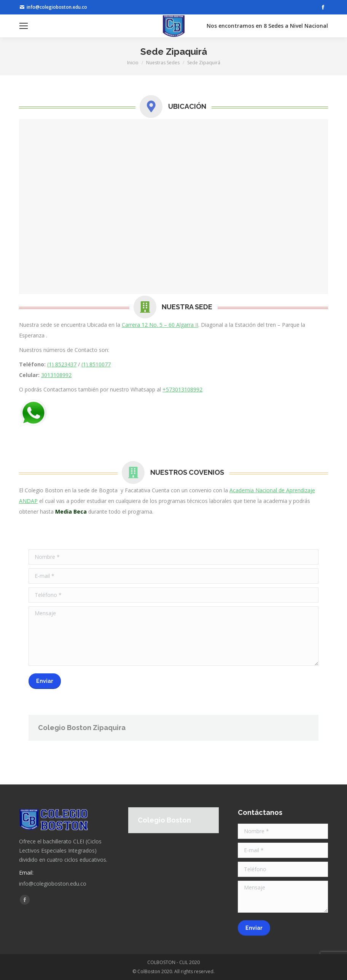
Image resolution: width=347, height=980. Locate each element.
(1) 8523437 (62, 364)
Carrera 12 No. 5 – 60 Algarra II (160, 325)
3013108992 (56, 375)
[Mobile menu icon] (24, 26)
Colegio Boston (164, 820)
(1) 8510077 (96, 364)
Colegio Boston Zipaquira (82, 728)
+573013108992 (182, 389)
